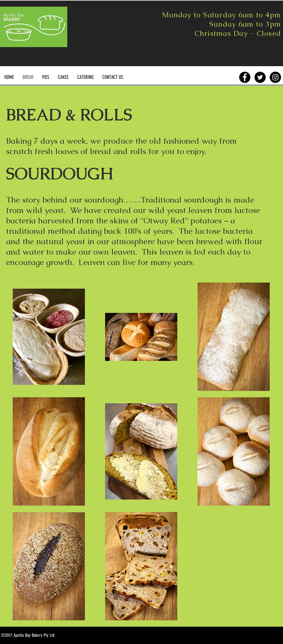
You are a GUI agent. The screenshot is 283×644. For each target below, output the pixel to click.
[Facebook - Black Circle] (245, 77)
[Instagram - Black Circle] (275, 77)
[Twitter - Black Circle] (260, 77)
